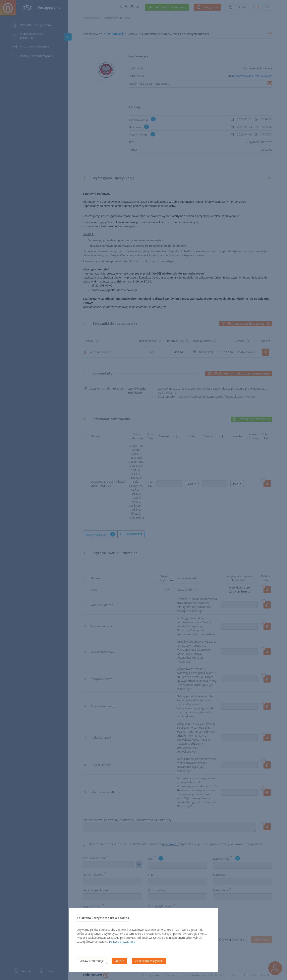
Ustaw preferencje (92, 961)
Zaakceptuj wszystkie (149, 961)
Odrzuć (119, 961)
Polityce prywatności (122, 942)
